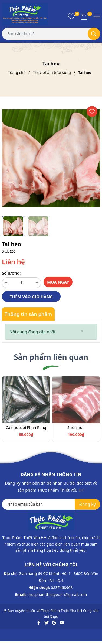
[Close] (82, 331)
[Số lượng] (22, 283)
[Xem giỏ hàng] (84, 16)
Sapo (54, 616)
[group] (51, 158)
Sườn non (76, 427)
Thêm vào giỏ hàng (31, 297)
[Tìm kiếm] (94, 34)
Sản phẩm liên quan (51, 357)
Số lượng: (11, 273)
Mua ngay (58, 282)
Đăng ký (88, 504)
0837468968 (62, 587)
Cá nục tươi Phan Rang (26, 427)
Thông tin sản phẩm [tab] (28, 314)
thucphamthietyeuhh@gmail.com (57, 594)
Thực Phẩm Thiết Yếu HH (62, 611)
